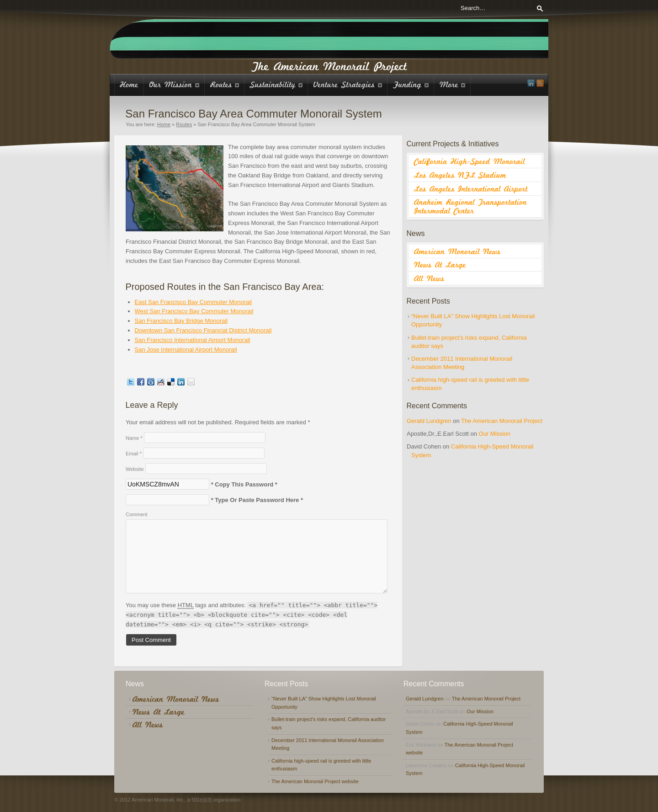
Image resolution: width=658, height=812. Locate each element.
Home (164, 124)
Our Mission (495, 434)
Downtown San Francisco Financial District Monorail (203, 330)
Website (135, 469)
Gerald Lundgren (429, 421)
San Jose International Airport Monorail (186, 350)
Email (134, 454)
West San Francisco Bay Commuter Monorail (194, 311)
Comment (137, 514)
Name (134, 438)
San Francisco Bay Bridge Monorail (181, 321)
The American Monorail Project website (315, 781)
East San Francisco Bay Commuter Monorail (193, 302)
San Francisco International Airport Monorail (193, 340)
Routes (184, 124)
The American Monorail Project (502, 421)
